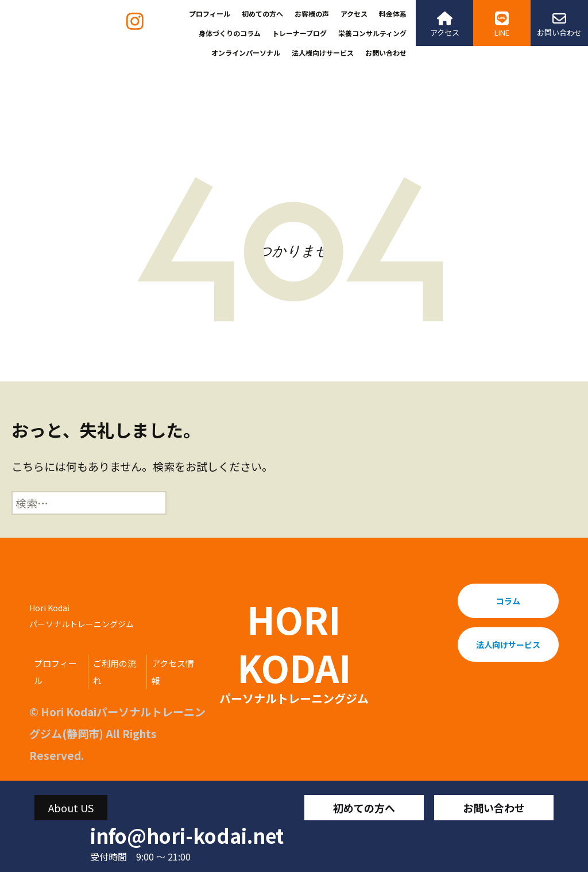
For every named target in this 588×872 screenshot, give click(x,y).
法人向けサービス (508, 645)
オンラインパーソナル (246, 53)
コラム (508, 601)
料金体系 (393, 13)
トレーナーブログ (299, 33)
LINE (502, 25)
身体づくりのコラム (230, 33)
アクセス (354, 13)
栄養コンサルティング (372, 33)
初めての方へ (262, 13)
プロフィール (210, 13)
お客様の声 (312, 13)
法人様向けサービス (323, 53)
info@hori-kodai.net (187, 836)
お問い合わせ (386, 53)
